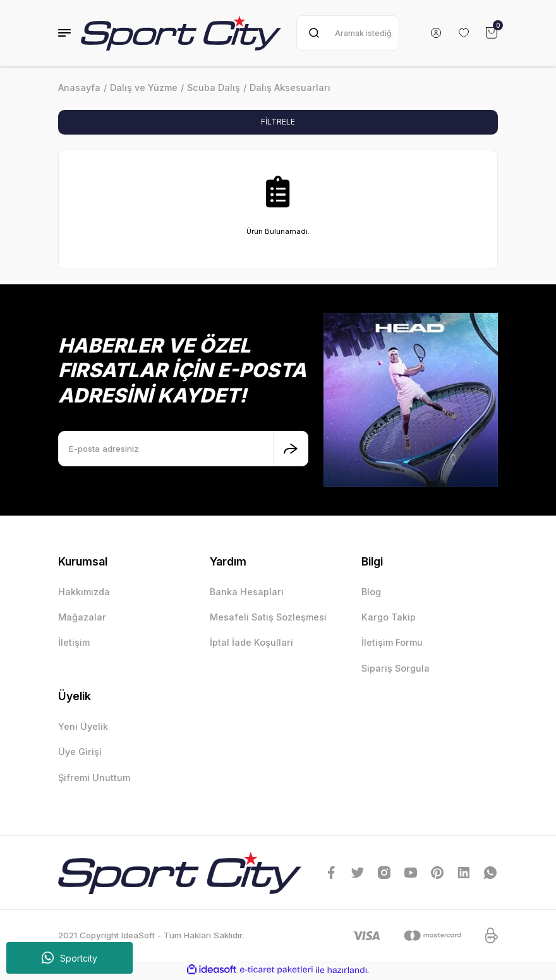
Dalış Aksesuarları (290, 88)
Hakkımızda (84, 592)
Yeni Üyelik (83, 727)
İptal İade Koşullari (251, 644)
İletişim (74, 644)
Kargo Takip (389, 618)
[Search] (348, 33)
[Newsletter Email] (183, 449)
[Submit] (291, 449)
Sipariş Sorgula (396, 669)
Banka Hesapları (247, 592)
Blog (371, 592)
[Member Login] (436, 33)
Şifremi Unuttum (94, 778)
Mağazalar (82, 618)
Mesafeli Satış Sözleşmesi (268, 618)
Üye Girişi (80, 753)
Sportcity (69, 958)
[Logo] (181, 33)
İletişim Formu (392, 644)
